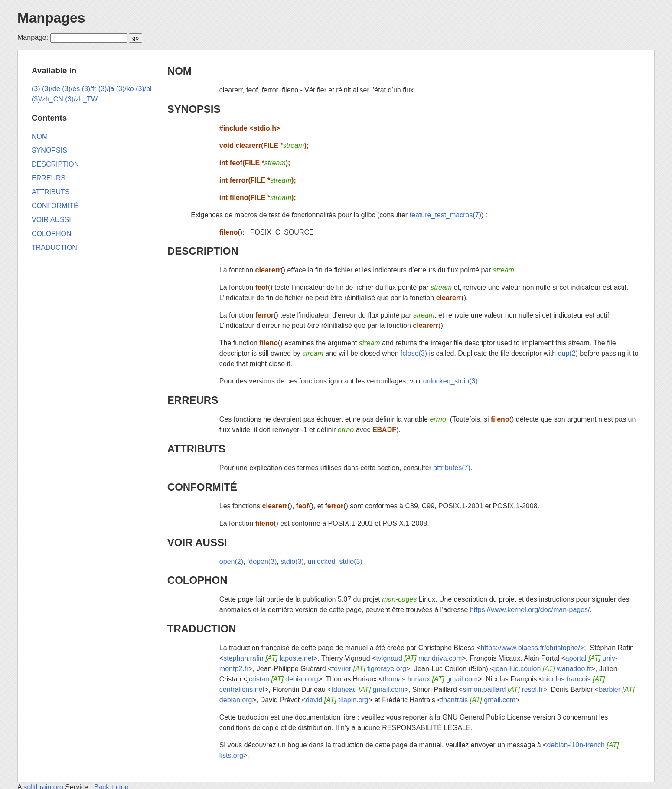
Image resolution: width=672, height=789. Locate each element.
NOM (179, 71)
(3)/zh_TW (81, 99)
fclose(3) (414, 353)
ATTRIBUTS (196, 449)
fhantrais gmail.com (478, 700)
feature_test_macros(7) (445, 215)
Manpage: (33, 38)
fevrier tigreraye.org (369, 669)
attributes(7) (452, 468)
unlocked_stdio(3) (450, 381)
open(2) (231, 561)
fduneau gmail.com (368, 689)
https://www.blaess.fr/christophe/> (532, 648)
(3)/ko (125, 89)
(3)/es (71, 89)
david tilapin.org (337, 700)
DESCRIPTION (203, 251)
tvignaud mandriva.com (419, 658)
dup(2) (568, 353)
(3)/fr (89, 89)
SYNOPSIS (194, 109)
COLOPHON (197, 580)
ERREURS (193, 400)
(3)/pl (144, 89)
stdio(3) (292, 561)
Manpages (51, 18)
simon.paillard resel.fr (503, 689)
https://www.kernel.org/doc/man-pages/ (530, 610)
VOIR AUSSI (197, 542)
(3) (36, 89)
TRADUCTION (202, 629)
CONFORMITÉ (202, 487)
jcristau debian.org (282, 679)
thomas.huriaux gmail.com (430, 679)
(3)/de (51, 89)
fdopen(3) (262, 561)
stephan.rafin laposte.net (268, 658)
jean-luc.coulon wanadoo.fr (543, 669)
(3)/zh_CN (47, 99)
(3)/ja (106, 89)
